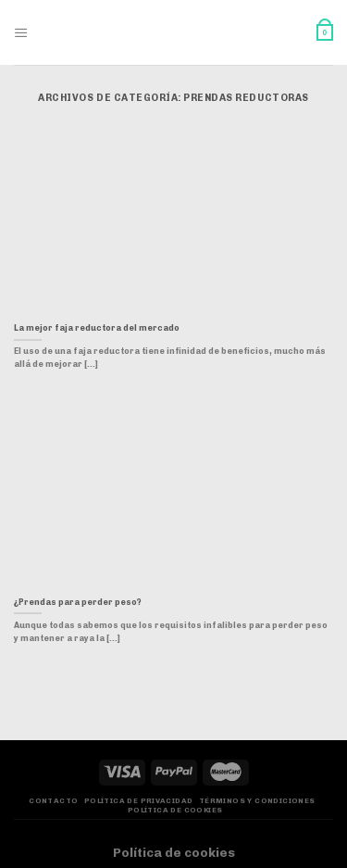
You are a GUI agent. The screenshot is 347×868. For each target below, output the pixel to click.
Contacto (53, 801)
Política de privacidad (139, 801)
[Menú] (21, 33)
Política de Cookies (175, 810)
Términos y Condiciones (257, 801)
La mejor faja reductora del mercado (97, 328)
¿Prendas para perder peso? (78, 602)
